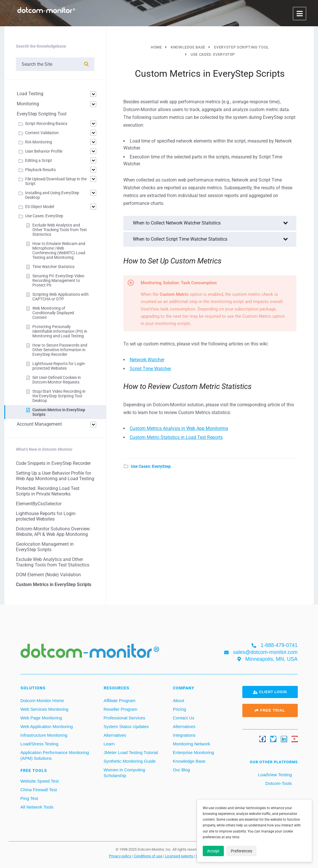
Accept (213, 851)
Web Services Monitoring (44, 709)
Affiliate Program (120, 700)
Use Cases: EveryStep (151, 466)
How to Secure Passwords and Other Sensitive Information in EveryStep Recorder (60, 350)
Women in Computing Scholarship (124, 773)
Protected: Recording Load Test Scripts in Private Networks (48, 491)
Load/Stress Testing (39, 744)
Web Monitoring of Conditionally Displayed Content (53, 313)
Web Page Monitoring (41, 718)
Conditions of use (148, 856)
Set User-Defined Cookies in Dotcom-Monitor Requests (57, 380)
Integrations (184, 735)
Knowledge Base (189, 761)
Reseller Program (121, 709)
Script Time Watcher (150, 369)
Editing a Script (39, 160)
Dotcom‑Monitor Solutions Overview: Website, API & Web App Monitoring (53, 532)
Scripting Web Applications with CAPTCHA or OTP (61, 297)
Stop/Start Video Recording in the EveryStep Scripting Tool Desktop (59, 396)
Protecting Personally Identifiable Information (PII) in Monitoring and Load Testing (60, 331)
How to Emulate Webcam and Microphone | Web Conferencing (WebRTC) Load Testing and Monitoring (59, 250)
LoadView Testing (274, 775)
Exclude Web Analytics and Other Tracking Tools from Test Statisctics (60, 230)
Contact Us (184, 718)
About (179, 700)
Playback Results (40, 170)
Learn (109, 744)
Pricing (180, 709)
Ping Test (29, 798)
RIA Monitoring (39, 142)
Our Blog (182, 770)
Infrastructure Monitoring (44, 735)
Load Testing (30, 94)
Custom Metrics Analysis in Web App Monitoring (179, 428)
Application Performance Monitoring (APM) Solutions (55, 755)
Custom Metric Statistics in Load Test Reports (176, 437)
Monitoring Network (192, 744)
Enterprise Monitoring (194, 752)
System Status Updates (126, 726)
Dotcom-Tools (278, 783)
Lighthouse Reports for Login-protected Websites (59, 366)
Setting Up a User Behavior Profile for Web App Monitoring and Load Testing (55, 476)
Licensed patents (180, 856)
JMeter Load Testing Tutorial (131, 752)
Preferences (241, 851)
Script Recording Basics (46, 124)
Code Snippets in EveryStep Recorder (53, 463)
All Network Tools (37, 807)
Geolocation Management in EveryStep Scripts (45, 547)
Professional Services (124, 718)
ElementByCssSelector (39, 504)
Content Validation (42, 133)
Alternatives (115, 735)
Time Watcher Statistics (53, 267)
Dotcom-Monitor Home (42, 700)
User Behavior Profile (44, 151)
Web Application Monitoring (47, 726)
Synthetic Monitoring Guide (130, 761)
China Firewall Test (39, 790)
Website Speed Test (40, 781)
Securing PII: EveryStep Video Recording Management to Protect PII (58, 280)
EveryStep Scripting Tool (42, 114)
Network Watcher (147, 360)
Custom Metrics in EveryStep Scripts (54, 584)
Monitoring (28, 104)
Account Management (39, 424)
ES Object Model (40, 207)
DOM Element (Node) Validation (48, 575)
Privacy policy (120, 856)
